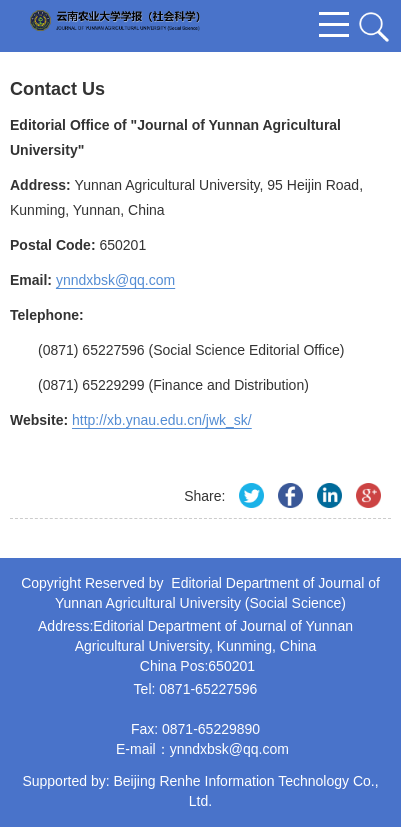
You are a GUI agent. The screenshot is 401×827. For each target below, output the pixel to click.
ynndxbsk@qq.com (229, 749)
